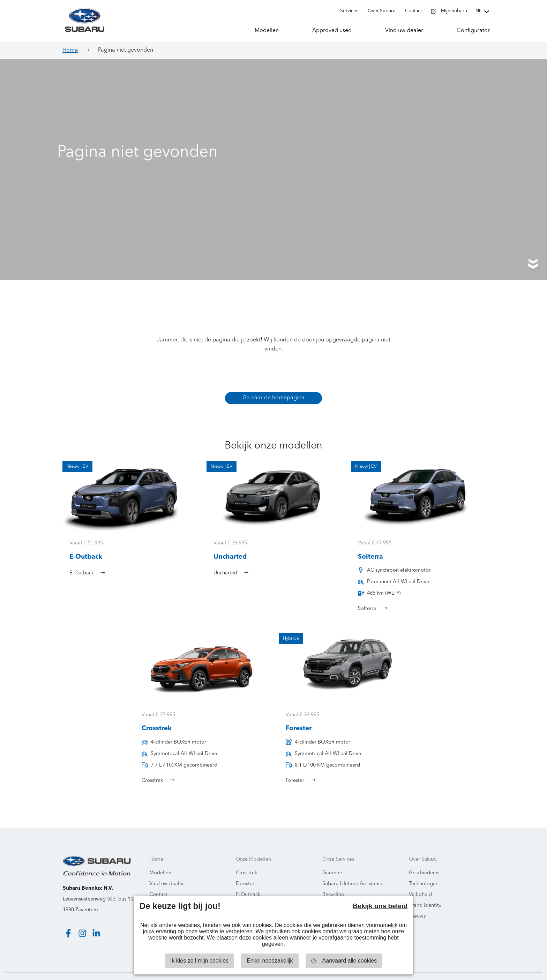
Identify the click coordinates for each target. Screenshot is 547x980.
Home (70, 51)
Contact (158, 881)
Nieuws (417, 903)
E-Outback (248, 881)
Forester (245, 870)
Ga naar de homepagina (273, 384)
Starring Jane (520, 970)
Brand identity (425, 892)
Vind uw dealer (167, 870)
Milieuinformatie (168, 892)
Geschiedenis (424, 860)
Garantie (332, 860)
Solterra (245, 892)
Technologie (423, 870)
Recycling (333, 881)
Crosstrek (246, 860)
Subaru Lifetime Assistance (353, 870)
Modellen (160, 860)
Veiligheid (420, 881)
